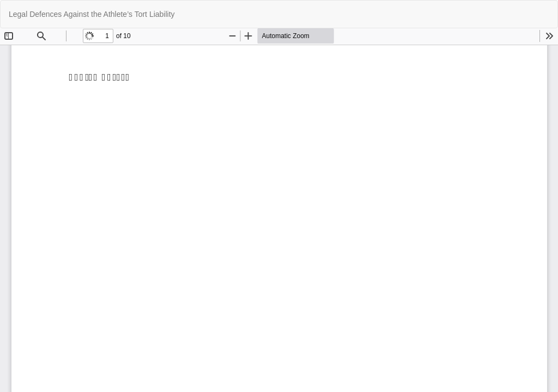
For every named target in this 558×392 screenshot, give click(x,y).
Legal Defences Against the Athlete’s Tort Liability (92, 14)
